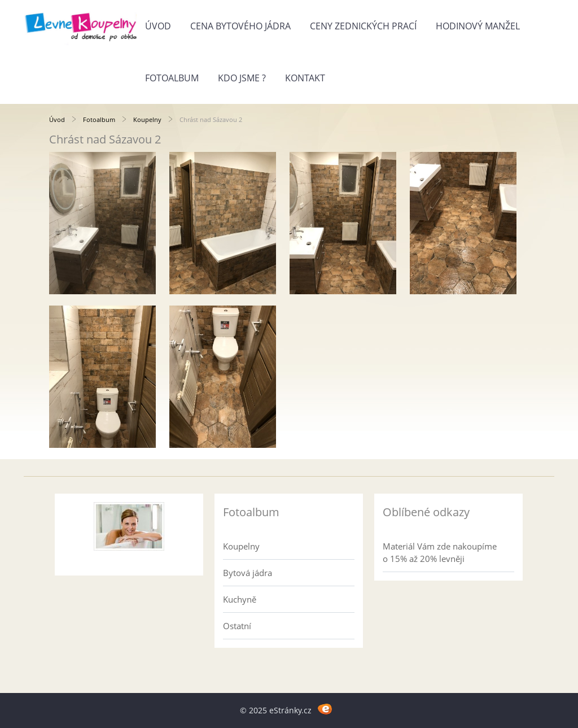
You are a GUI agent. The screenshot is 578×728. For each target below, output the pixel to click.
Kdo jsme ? (242, 78)
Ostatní (237, 626)
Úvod (158, 26)
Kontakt (305, 78)
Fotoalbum (172, 78)
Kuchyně (240, 599)
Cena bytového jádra (240, 26)
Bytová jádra (248, 573)
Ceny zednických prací (363, 26)
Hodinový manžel (478, 26)
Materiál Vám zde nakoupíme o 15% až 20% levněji (440, 552)
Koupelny (147, 119)
